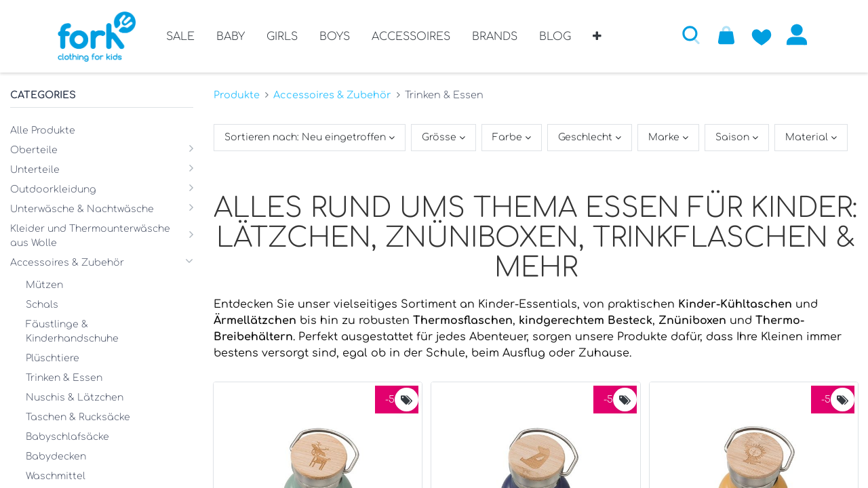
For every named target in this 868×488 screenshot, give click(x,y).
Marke (665, 137)
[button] (597, 41)
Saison (734, 137)
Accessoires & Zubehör (332, 95)
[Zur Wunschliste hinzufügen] (762, 35)
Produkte (237, 95)
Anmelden (797, 35)
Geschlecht (587, 137)
